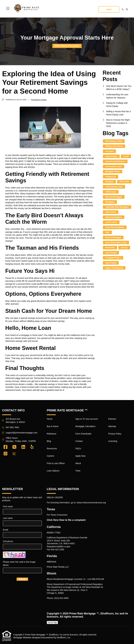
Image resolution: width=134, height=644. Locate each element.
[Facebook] (6, 447)
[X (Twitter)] (14, 447)
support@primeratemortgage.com (22, 433)
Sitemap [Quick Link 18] (112, 426)
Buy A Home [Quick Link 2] (53, 426)
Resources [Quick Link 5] (52, 449)
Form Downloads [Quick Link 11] (83, 434)
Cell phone (8, 541)
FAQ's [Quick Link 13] (78, 449)
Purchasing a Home (39, 100)
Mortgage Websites (22, 638)
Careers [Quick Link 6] (51, 456)
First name (8, 506)
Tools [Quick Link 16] (78, 471)
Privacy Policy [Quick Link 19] (115, 434)
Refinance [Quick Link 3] (52, 434)
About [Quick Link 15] (78, 463)
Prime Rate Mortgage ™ (84, 614)
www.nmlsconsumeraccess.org (91, 503)
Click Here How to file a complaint (66, 520)
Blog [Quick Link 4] (49, 441)
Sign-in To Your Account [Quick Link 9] (86, 419)
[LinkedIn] (23, 447)
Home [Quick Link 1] (50, 419)
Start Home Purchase (67, 46)
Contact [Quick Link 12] (79, 441)
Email (6, 530)
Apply (109, 9)
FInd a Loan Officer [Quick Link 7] (56, 463)
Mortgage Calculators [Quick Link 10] (85, 426)
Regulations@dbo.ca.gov (59, 546)
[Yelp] (32, 447)
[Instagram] (6, 454)
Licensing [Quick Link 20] (113, 441)
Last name (8, 518)
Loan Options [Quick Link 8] (53, 471)
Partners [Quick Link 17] (112, 419)
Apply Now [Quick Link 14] (80, 456)
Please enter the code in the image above (19, 563)
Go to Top (52, 622)
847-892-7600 (12, 427)
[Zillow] (16, 454)
